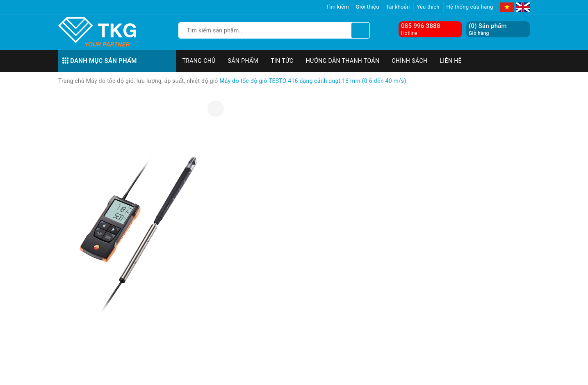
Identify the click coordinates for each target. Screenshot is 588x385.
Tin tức (282, 61)
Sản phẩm (243, 61)
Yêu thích (428, 7)
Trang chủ (199, 61)
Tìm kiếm (337, 7)
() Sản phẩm (488, 29)
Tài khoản (398, 7)
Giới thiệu (368, 7)
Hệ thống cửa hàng (470, 7)
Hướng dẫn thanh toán (343, 61)
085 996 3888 (421, 26)
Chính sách (409, 61)
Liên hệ (451, 61)
